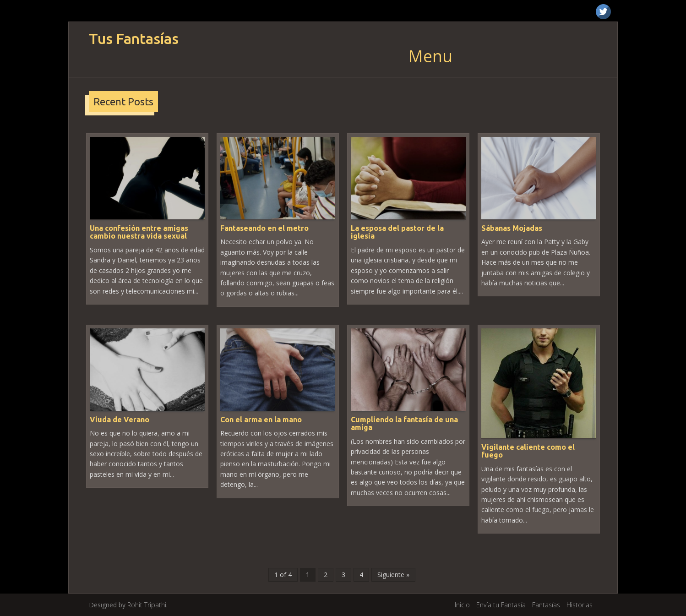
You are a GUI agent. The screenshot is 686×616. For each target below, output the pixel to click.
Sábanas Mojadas (512, 228)
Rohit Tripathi (147, 605)
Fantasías (546, 605)
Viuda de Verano (120, 420)
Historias (580, 605)
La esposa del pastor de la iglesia (397, 232)
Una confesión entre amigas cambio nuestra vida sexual (139, 232)
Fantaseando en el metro (264, 228)
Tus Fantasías (134, 39)
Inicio (462, 605)
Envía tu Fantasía (501, 605)
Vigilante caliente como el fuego (528, 451)
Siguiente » (393, 575)
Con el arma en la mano (261, 420)
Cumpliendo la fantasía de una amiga (404, 424)
